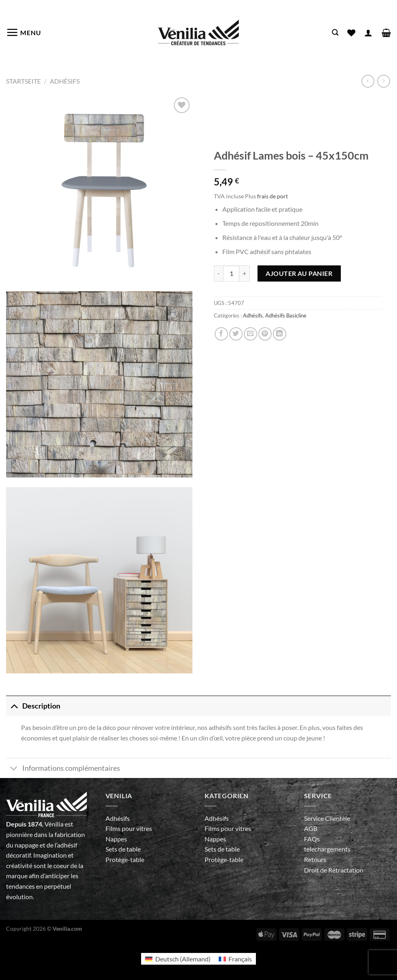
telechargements (327, 849)
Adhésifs (65, 81)
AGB (311, 828)
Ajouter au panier (299, 273)
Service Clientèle (327, 818)
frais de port (272, 196)
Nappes (116, 839)
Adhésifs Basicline (286, 315)
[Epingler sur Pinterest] (265, 334)
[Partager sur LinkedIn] (280, 334)
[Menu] (24, 32)
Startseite (23, 81)
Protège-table (125, 859)
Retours (315, 859)
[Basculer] (14, 706)
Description (33, 706)
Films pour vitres (129, 828)
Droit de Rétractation (334, 870)
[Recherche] (335, 33)
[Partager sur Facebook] (221, 334)
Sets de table (123, 849)
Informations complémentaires (63, 769)
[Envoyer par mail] (250, 334)
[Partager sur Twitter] (236, 334)
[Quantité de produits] (231, 273)
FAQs (312, 839)
